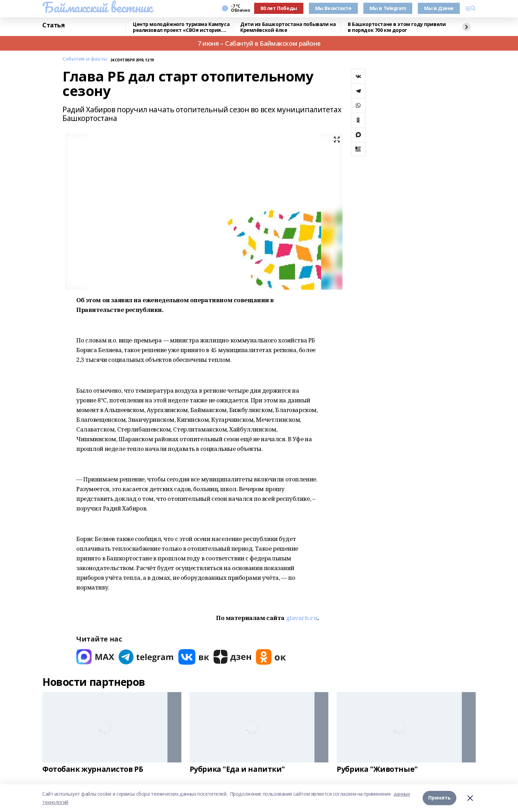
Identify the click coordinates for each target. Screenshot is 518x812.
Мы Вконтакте (333, 8)
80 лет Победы (279, 8)
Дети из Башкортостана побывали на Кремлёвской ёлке (288, 27)
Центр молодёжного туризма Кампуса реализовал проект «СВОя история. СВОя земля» (181, 27)
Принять (439, 798)
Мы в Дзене (439, 8)
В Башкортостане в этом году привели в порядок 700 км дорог (397, 27)
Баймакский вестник (97, 7)
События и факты (85, 59)
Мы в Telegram (388, 8)
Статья (53, 25)
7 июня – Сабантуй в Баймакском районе (259, 43)
